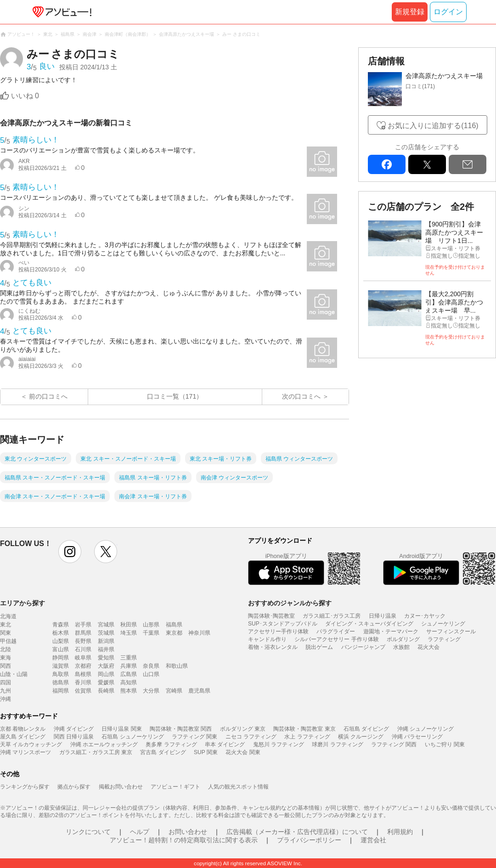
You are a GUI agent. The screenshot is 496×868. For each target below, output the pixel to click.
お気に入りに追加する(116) (433, 126)
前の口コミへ (48, 396)
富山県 (61, 649)
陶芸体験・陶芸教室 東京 (304, 729)
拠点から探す (74, 787)
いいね (25, 96)
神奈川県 (199, 633)
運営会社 (373, 840)
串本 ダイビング (225, 744)
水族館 (401, 647)
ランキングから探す (25, 787)
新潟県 (106, 641)
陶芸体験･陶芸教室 (271, 616)
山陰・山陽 (14, 674)
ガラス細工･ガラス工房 (332, 616)
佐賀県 (83, 691)
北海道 (8, 616)
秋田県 (129, 625)
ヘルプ (140, 832)
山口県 (151, 674)
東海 (6, 658)
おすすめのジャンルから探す (290, 603)
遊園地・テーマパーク (391, 631)
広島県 (129, 674)
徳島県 (61, 682)
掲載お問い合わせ (121, 787)
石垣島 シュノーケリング (132, 737)
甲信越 (8, 641)
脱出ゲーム (319, 647)
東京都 (174, 633)
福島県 (174, 625)
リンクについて (88, 832)
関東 (6, 633)
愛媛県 (106, 682)
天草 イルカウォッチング (31, 744)
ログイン (448, 12)
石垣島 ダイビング (366, 729)
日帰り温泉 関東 (121, 729)
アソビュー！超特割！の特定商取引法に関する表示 (184, 840)
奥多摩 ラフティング (171, 744)
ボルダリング (403, 639)
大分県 (151, 691)
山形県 (151, 625)
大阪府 (106, 666)
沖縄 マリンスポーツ (25, 752)
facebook (387, 164)
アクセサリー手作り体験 (278, 631)
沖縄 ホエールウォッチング (104, 744)
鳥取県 (61, 674)
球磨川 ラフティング (337, 744)
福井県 (106, 649)
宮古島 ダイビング (163, 752)
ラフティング (444, 639)
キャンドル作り (267, 639)
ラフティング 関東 (194, 737)
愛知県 (106, 658)
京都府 (83, 666)
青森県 (61, 625)
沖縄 (6, 699)
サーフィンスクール (451, 631)
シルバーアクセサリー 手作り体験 (336, 639)
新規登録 (410, 12)
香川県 (83, 682)
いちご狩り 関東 (445, 744)
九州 (6, 691)
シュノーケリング (443, 624)
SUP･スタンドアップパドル (283, 624)
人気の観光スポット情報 (238, 787)
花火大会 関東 (243, 752)
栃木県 (61, 633)
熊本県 (129, 691)
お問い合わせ (188, 832)
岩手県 (83, 625)
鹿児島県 (199, 691)
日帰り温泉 (383, 616)
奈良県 (151, 666)
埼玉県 (129, 633)
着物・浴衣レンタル (273, 647)
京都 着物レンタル (23, 729)
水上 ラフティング (307, 737)
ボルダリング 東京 (243, 729)
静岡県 (61, 658)
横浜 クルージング (361, 737)
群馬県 (83, 633)
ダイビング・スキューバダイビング (369, 624)
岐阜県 (83, 658)
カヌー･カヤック (425, 616)
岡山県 (106, 674)
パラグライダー (336, 631)
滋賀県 (61, 666)
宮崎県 (174, 691)
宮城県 (106, 625)
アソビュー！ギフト (175, 787)
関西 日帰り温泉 (74, 737)
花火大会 (428, 647)
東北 (6, 625)
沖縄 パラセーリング (417, 737)
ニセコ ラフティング (251, 737)
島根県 (83, 674)
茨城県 (106, 633)
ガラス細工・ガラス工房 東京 (96, 752)
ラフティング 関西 (394, 744)
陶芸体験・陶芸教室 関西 (181, 729)
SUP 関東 (206, 752)
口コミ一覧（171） (175, 396)
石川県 (83, 649)
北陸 (6, 649)
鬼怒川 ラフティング (279, 744)
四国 (6, 682)
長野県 (83, 641)
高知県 (129, 682)
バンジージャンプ (363, 647)
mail (468, 164)
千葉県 (151, 633)
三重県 (129, 658)
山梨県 (61, 641)
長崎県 (106, 691)
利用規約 (400, 832)
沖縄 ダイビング (74, 729)
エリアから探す (23, 603)
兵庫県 (129, 666)
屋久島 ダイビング (23, 737)
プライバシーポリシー (309, 840)
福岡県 (61, 691)
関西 (6, 666)
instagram (70, 552)
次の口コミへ (301, 396)
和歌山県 (177, 666)
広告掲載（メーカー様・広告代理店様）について (297, 832)
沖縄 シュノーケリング (426, 729)
